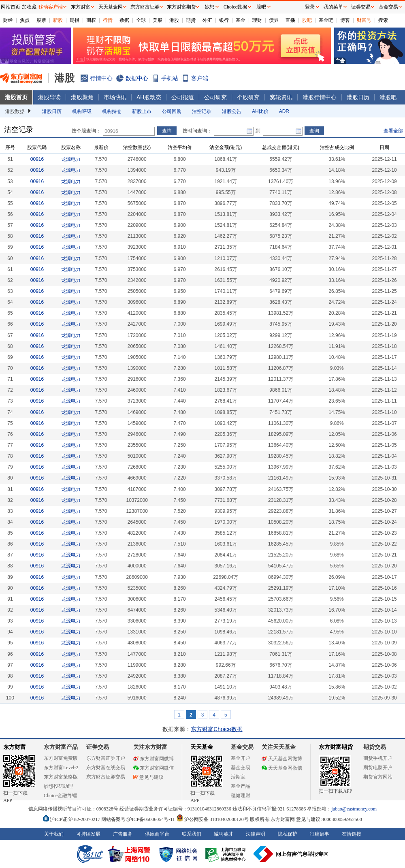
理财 (257, 20)
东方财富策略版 (61, 777)
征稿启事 (320, 834)
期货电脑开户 (378, 768)
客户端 (200, 78)
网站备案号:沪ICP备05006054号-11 (139, 819)
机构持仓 (112, 111)
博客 (345, 20)
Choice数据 (235, 7)
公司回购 (172, 111)
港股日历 (358, 97)
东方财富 (15, 747)
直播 (290, 20)
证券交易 (361, 7)
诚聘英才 (224, 834)
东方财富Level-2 (61, 768)
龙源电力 (71, 159)
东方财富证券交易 (106, 777)
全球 (141, 20)
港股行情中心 (320, 97)
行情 (108, 20)
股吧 (307, 20)
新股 (58, 20)
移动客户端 (51, 7)
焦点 (25, 20)
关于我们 (54, 834)
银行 (224, 20)
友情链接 (352, 834)
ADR (284, 111)
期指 (75, 20)
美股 (158, 20)
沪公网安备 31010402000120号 (212, 819)
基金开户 (241, 758)
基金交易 (241, 768)
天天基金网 (111, 7)
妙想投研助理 (58, 786)
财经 (8, 20)
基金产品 (241, 786)
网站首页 (11, 7)
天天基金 (202, 747)
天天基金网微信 (282, 768)
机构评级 (82, 111)
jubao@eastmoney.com (354, 809)
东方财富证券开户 (106, 758)
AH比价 (260, 111)
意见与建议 (148, 777)
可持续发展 (88, 834)
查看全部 (393, 131)
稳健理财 (241, 795)
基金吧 (326, 20)
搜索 (383, 20)
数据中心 (137, 78)
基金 (241, 20)
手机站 (170, 78)
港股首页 (16, 97)
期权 (91, 20)
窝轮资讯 (281, 97)
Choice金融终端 (60, 795)
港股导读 (49, 97)
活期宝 (238, 777)
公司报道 (183, 97)
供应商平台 (157, 834)
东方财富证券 (145, 7)
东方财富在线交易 (106, 768)
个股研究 (248, 97)
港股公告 (232, 111)
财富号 (364, 20)
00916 (37, 159)
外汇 (207, 20)
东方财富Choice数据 (217, 729)
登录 (310, 7)
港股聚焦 (82, 97)
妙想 (209, 7)
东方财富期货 (336, 747)
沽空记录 (202, 111)
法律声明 (256, 834)
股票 (41, 20)
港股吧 (388, 97)
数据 (124, 20)
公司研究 (215, 97)
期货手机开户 (378, 758)
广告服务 (123, 834)
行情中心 (101, 78)
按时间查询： (197, 131)
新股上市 (142, 111)
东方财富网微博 (153, 759)
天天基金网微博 (282, 759)
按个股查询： (86, 131)
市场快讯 (115, 97)
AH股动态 (149, 97)
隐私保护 (288, 834)
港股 (174, 20)
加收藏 (29, 7)
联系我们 (192, 834)
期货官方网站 (378, 777)
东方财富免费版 (61, 758)
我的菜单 (333, 7)
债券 (274, 20)
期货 (191, 20)
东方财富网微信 (153, 768)
